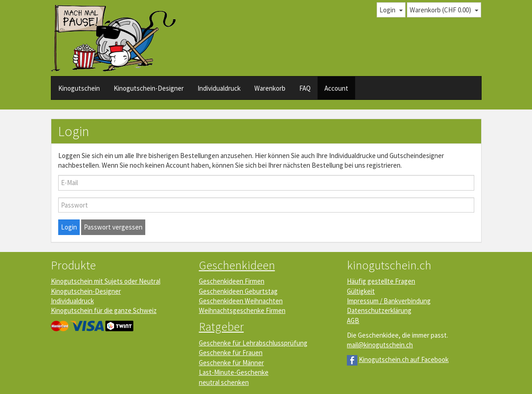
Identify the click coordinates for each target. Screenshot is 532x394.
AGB (353, 320)
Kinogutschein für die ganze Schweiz (104, 310)
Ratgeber (221, 326)
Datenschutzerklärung (379, 310)
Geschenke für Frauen (231, 353)
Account (336, 88)
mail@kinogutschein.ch (380, 345)
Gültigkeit (361, 291)
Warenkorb (270, 88)
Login (69, 227)
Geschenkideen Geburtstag (238, 291)
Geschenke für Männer (231, 363)
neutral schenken (224, 382)
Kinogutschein (79, 88)
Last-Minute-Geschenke (234, 372)
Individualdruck (219, 88)
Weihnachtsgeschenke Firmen (242, 310)
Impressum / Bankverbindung (389, 301)
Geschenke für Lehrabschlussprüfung (253, 343)
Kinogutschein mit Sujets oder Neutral (106, 281)
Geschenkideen (237, 265)
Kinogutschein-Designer (149, 88)
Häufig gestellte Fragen (381, 281)
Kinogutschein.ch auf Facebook (404, 359)
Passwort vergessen (113, 227)
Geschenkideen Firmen (232, 281)
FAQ (305, 88)
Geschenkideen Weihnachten (241, 301)
